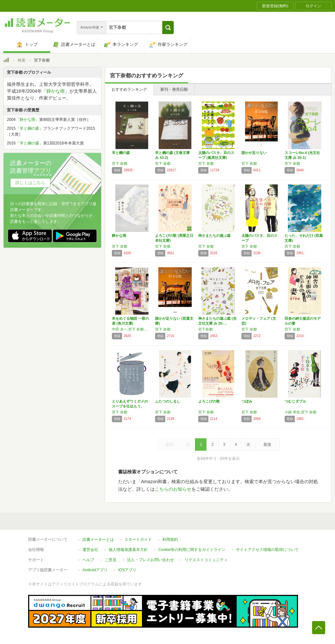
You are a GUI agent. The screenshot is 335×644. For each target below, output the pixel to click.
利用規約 (170, 540)
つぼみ (247, 401)
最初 (169, 445)
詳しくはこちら (30, 183)
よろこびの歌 (209, 401)
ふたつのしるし (168, 401)
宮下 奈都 (120, 163)
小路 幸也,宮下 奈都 (300, 412)
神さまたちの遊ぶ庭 (214, 236)
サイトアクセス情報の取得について (267, 550)
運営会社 (90, 550)
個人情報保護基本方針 (128, 550)
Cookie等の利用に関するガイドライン (192, 550)
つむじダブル (295, 401)
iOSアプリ (127, 570)
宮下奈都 (205, 329)
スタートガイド (138, 540)
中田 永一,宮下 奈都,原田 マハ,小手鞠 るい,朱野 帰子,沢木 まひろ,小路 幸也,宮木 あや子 (132, 329)
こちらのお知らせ (173, 489)
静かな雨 (119, 236)
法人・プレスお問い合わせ (150, 560)
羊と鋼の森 (121, 153)
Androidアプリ (95, 570)
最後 (267, 445)
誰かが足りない (254, 153)
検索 (22, 60)
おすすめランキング (129, 89)
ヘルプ (88, 560)
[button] (168, 28)
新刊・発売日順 (174, 89)
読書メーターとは (98, 540)
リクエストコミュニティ (206, 560)
